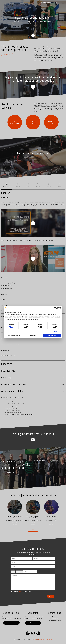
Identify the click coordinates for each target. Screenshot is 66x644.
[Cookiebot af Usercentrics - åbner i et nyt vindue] (55, 308)
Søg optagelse (7, 55)
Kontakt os (54, 617)
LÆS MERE (36, 462)
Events (39, 3)
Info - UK (57, 3)
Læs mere (15, 524)
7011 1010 (35, 640)
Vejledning (43, 3)
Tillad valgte (33, 335)
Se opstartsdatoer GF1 (7, 286)
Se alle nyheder (7, 473)
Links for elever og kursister (54, 621)
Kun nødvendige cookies (14, 335)
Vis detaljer (56, 332)
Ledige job (11, 623)
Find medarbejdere (54, 619)
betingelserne (21, 591)
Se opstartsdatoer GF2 (7, 288)
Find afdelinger (49, 640)
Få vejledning (33, 623)
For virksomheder (50, 3)
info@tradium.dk (42, 640)
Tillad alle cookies (52, 335)
